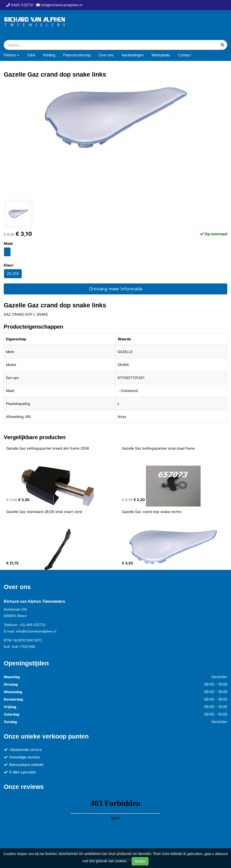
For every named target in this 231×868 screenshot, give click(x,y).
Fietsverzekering (77, 55)
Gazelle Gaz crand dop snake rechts (152, 512)
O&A (31, 55)
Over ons (106, 55)
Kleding (49, 55)
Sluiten (140, 861)
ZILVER (13, 274)
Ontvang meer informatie (116, 289)
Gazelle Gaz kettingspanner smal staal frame (158, 448)
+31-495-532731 (32, 625)
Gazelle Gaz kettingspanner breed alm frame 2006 (48, 448)
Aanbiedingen (133, 55)
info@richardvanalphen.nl (36, 631)
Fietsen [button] (11, 55)
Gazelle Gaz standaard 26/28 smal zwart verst (44, 512)
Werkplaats (161, 55)
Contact (184, 55)
